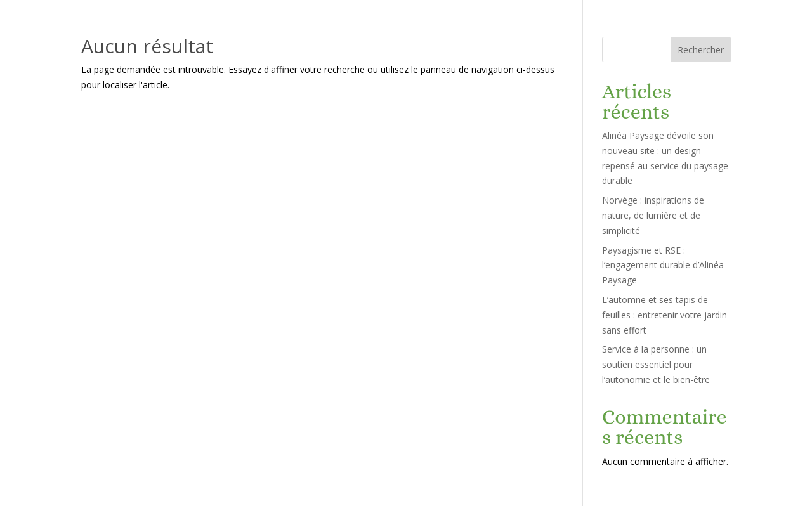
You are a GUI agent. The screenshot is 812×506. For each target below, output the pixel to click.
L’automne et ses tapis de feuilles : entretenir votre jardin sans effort (665, 315)
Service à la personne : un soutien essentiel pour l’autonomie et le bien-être (656, 364)
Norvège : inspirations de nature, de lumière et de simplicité (653, 215)
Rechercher (701, 50)
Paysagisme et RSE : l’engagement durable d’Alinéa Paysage (663, 265)
